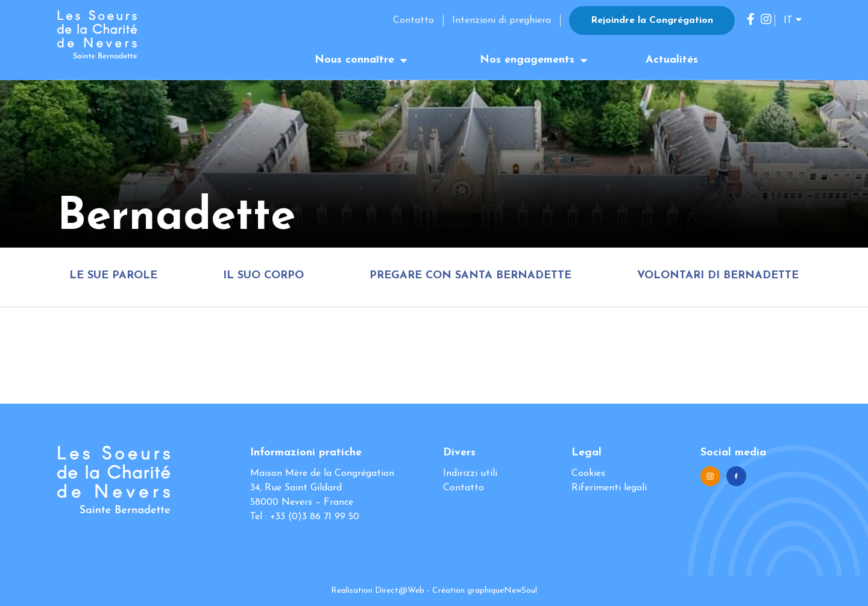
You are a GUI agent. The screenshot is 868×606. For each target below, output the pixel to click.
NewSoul (520, 591)
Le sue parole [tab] (113, 276)
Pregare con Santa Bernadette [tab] (470, 276)
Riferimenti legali (609, 488)
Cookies (588, 473)
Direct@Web (400, 591)
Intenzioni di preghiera (502, 20)
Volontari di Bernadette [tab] (718, 276)
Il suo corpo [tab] (263, 276)
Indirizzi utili (470, 473)
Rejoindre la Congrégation (652, 20)
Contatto (414, 20)
